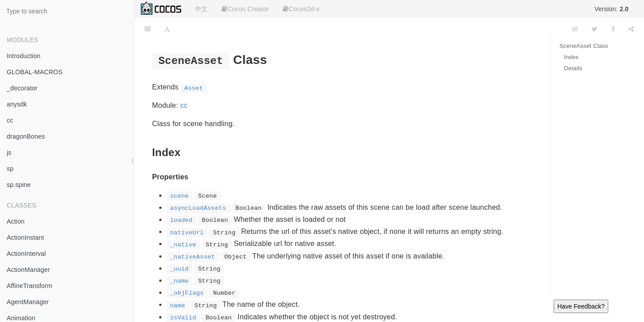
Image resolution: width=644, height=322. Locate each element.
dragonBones (26, 136)
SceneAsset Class (584, 46)
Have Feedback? (581, 306)
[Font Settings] (167, 29)
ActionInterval (26, 254)
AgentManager (28, 302)
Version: (611, 9)
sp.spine (19, 185)
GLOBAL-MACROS (35, 72)
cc (10, 120)
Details (573, 68)
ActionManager (28, 270)
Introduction (24, 56)
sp (10, 169)
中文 (201, 9)
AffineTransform (30, 286)
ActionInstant (25, 237)
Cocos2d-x (301, 9)
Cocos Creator (245, 9)
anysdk (17, 104)
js (9, 153)
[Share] (631, 29)
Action (16, 221)
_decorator (22, 88)
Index (571, 57)
